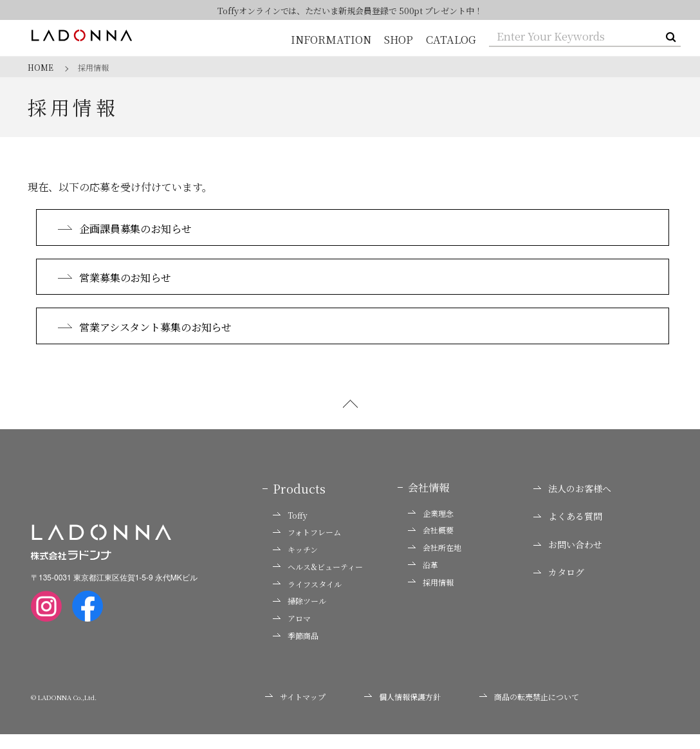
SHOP (400, 40)
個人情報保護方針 (402, 711)
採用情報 (431, 596)
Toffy (290, 530)
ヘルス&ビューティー (318, 581)
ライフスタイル (307, 598)
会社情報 (428, 502)
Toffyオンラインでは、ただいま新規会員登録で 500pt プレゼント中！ (350, 11)
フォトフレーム (307, 547)
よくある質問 (568, 531)
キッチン (295, 564)
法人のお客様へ (572, 503)
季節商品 (296, 651)
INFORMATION (332, 40)
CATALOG (452, 40)
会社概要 (431, 545)
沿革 (423, 579)
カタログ (559, 587)
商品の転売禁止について (529, 711)
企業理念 (431, 528)
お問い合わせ (568, 559)
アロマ (292, 633)
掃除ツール (299, 616)
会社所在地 (435, 562)
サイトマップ (295, 711)
